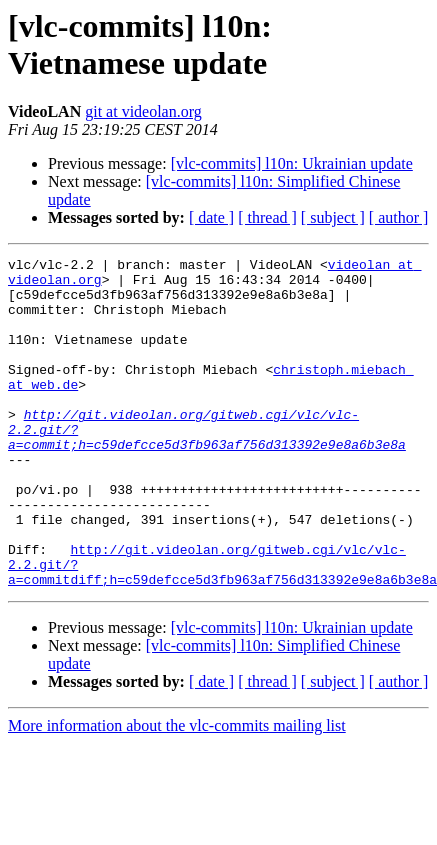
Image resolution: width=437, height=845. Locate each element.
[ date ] (211, 217)
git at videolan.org (143, 111)
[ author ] (399, 217)
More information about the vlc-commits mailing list (177, 791)
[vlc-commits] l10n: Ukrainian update (292, 163)
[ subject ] (333, 217)
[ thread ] (267, 217)
